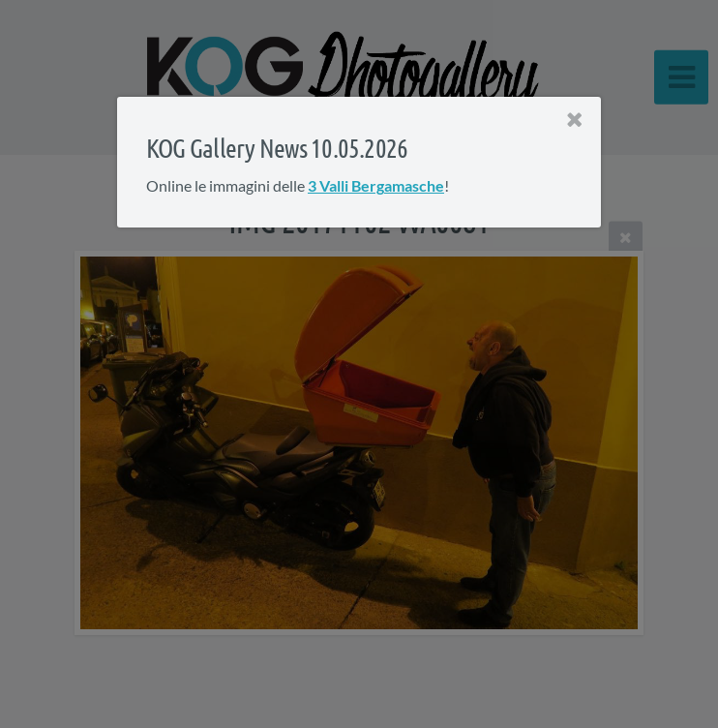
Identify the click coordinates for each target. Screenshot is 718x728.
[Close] (575, 120)
